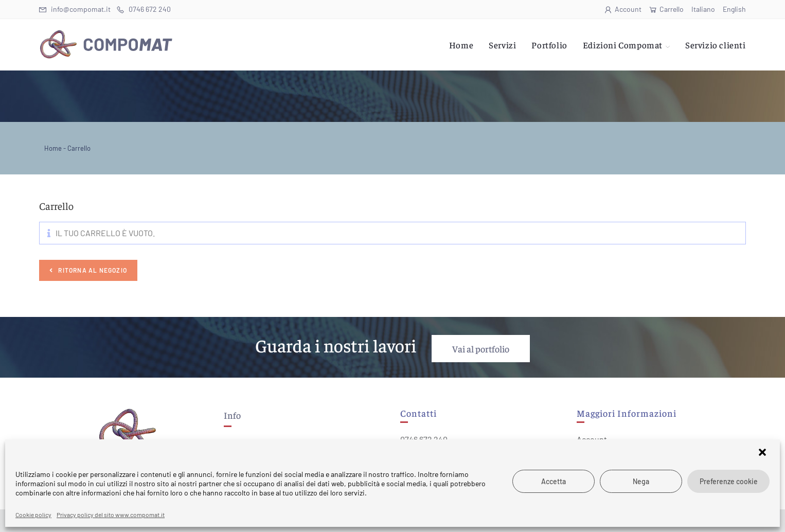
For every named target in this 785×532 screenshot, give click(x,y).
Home (53, 148)
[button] (763, 453)
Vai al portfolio (481, 349)
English (734, 9)
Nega (641, 481)
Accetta (554, 481)
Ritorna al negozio (92, 270)
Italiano (703, 9)
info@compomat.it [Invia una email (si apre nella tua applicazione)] (75, 9)
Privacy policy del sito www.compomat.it (111, 515)
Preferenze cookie (729, 481)
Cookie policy (33, 515)
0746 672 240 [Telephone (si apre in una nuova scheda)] (144, 9)
